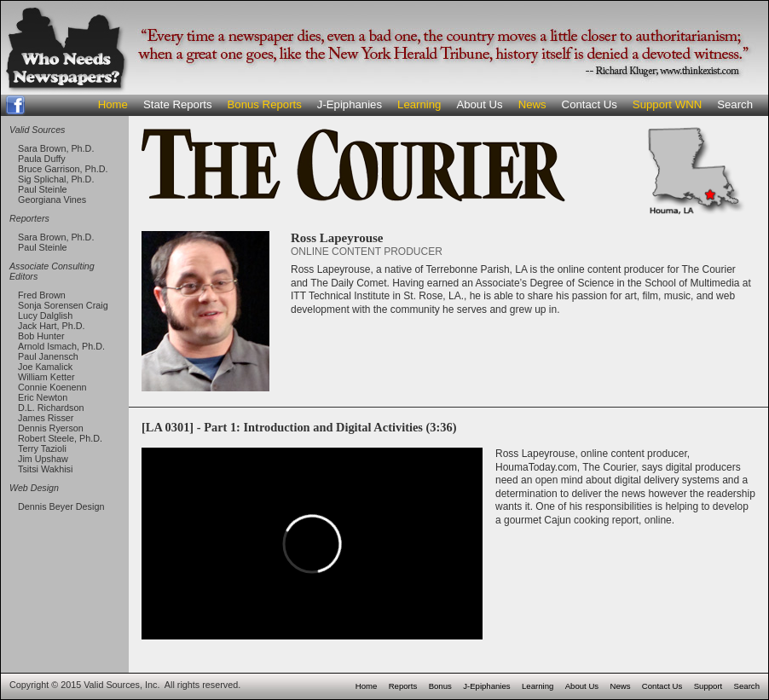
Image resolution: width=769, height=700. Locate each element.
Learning (419, 104)
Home (113, 104)
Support (708, 686)
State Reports (178, 104)
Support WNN (667, 104)
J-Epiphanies (350, 104)
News (532, 104)
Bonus (440, 686)
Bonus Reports (265, 104)
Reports (403, 686)
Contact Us (590, 104)
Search (735, 104)
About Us (479, 104)
